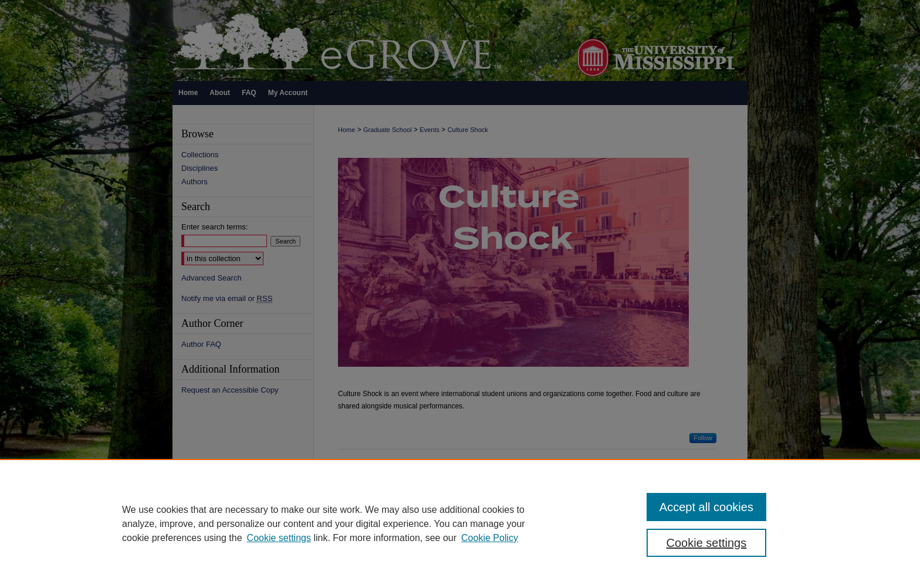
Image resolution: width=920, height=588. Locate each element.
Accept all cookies (706, 507)
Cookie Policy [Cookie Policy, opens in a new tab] (490, 538)
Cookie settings (279, 538)
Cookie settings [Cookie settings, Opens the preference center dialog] (707, 543)
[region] (460, 523)
